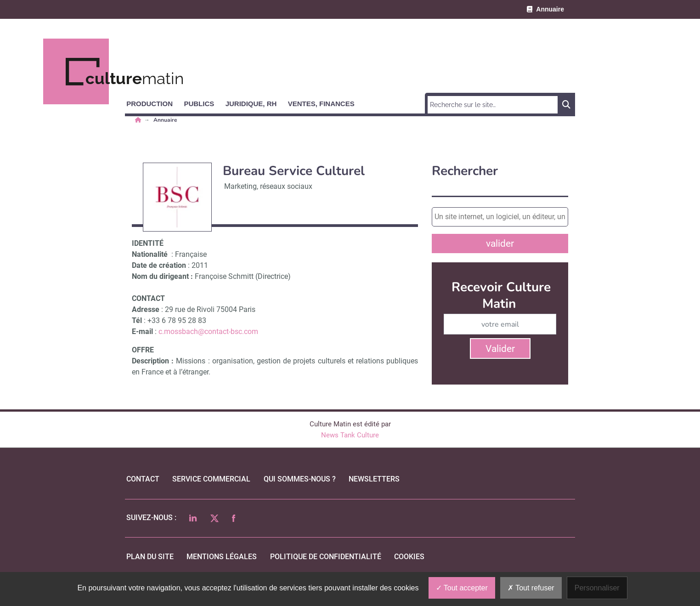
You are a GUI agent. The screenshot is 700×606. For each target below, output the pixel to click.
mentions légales (222, 557)
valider (500, 244)
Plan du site (150, 557)
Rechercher (465, 171)
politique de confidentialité (326, 557)
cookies (409, 557)
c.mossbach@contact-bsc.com (208, 331)
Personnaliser (597, 588)
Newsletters (374, 479)
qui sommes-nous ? (300, 479)
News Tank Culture (350, 435)
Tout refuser (531, 588)
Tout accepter (462, 588)
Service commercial (211, 479)
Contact (143, 479)
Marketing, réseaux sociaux (268, 186)
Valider (500, 349)
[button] (154, 102)
